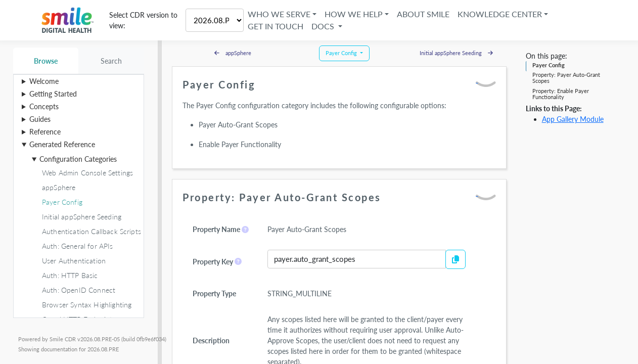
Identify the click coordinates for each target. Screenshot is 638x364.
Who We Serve (279, 14)
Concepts (44, 106)
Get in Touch (276, 26)
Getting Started (53, 94)
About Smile (423, 14)
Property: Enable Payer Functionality (561, 94)
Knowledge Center (500, 14)
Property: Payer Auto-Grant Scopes (566, 78)
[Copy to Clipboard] (455, 259)
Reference (45, 132)
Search (111, 61)
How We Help (354, 14)
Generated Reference (62, 144)
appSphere (233, 53)
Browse (46, 61)
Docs (324, 26)
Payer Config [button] (342, 53)
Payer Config (549, 65)
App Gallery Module (573, 119)
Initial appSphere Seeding (456, 53)
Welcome (44, 81)
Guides (40, 119)
